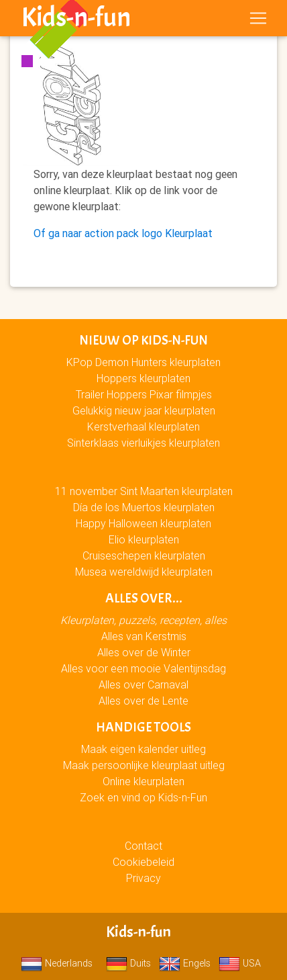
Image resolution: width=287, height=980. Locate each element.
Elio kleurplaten (144, 539)
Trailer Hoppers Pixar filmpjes (144, 394)
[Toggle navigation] (258, 18)
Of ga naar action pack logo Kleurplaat (123, 233)
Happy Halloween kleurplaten (143, 523)
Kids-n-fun (76, 17)
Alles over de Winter (144, 652)
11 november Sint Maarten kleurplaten (144, 491)
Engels (185, 963)
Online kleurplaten (143, 781)
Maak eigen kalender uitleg (143, 749)
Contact (143, 846)
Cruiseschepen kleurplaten (144, 555)
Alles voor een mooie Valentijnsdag (143, 668)
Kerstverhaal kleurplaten (143, 427)
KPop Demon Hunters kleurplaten (143, 362)
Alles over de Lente (143, 701)
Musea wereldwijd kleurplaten (144, 572)
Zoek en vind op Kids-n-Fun (143, 797)
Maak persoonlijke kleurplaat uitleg (144, 765)
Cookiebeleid (143, 862)
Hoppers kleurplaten (143, 378)
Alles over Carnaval (143, 684)
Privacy (143, 878)
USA (240, 963)
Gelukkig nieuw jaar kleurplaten (144, 410)
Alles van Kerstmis (144, 636)
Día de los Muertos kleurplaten (144, 507)
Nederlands (57, 963)
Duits (128, 963)
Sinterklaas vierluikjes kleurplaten (143, 443)
